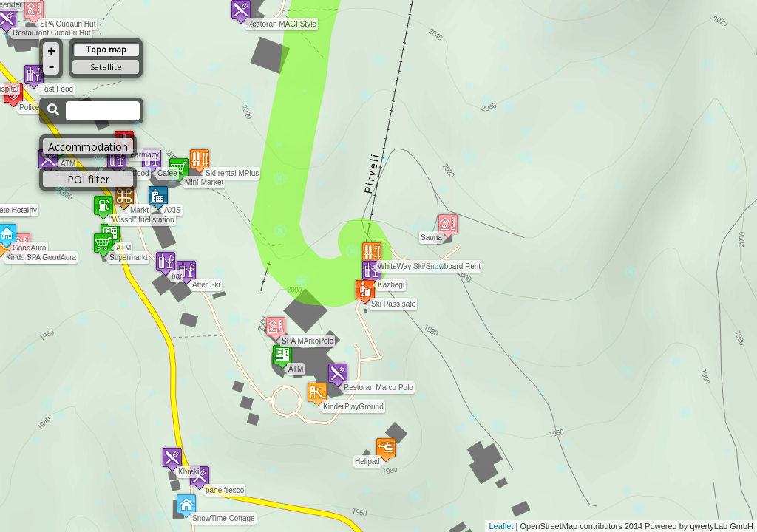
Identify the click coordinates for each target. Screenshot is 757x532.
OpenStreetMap (549, 526)
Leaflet (501, 526)
